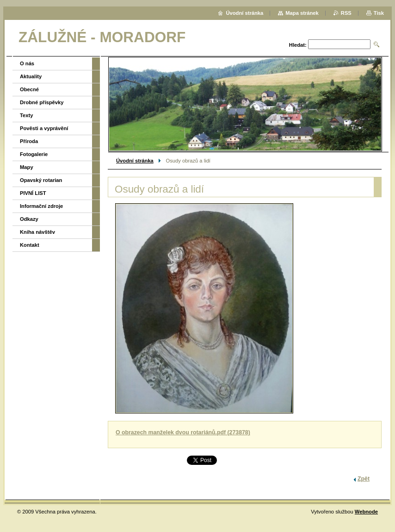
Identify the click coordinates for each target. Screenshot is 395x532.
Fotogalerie (34, 154)
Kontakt (30, 245)
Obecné (29, 89)
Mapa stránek (302, 13)
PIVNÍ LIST (33, 193)
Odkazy (29, 219)
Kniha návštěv (37, 232)
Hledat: (298, 45)
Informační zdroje (41, 206)
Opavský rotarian (41, 180)
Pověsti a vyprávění (44, 128)
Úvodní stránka (135, 161)
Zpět (364, 479)
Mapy (27, 167)
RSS (346, 13)
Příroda (29, 141)
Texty (26, 115)
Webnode (366, 512)
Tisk (379, 13)
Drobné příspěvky (42, 102)
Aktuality (31, 76)
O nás (27, 63)
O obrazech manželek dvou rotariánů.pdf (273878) (183, 432)
